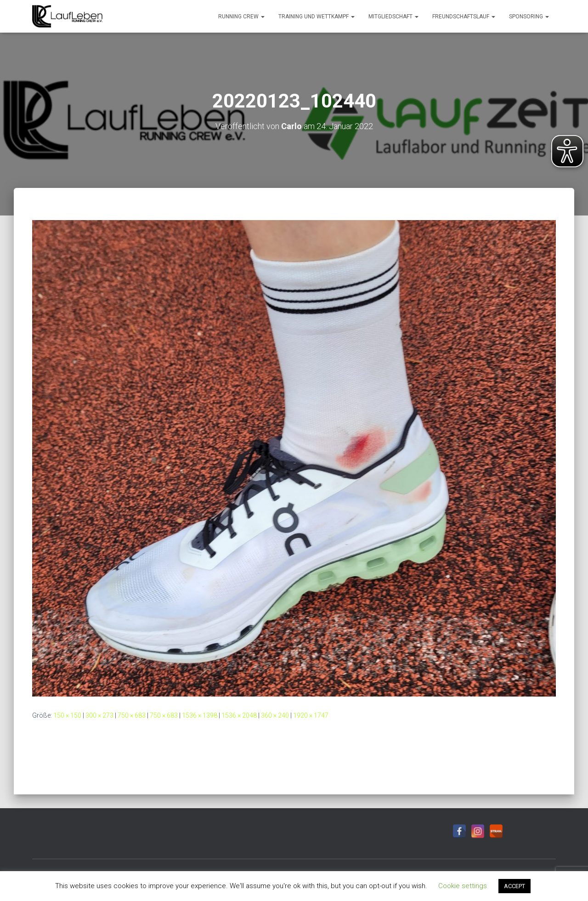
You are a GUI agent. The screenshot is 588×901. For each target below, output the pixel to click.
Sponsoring (529, 17)
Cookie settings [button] (463, 886)
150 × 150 (67, 715)
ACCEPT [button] (514, 886)
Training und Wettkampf (317, 17)
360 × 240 (275, 715)
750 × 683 (132, 715)
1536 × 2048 (239, 715)
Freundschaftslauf (464, 17)
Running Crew (241, 17)
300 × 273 (99, 715)
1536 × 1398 (200, 715)
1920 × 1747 (311, 715)
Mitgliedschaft (393, 17)
